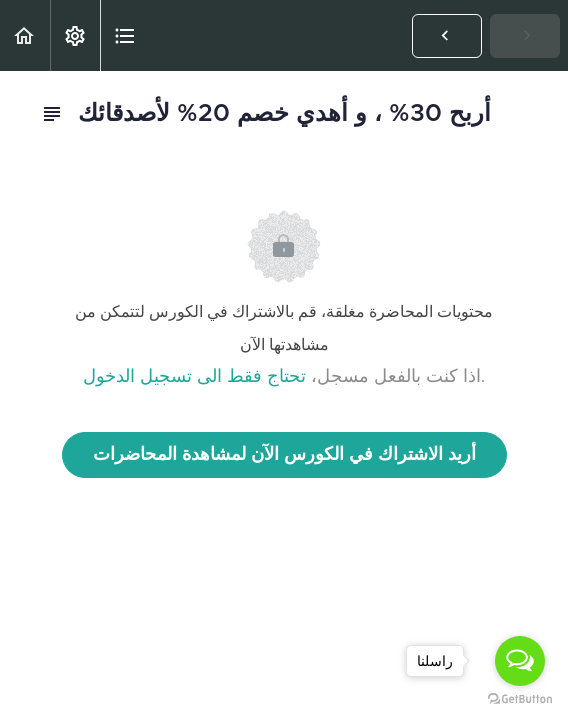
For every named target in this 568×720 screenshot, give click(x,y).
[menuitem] (75, 35)
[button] (25, 35)
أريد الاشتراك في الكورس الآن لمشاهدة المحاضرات (284, 455)
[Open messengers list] (520, 661)
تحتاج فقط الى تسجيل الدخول (194, 377)
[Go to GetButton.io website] (520, 699)
